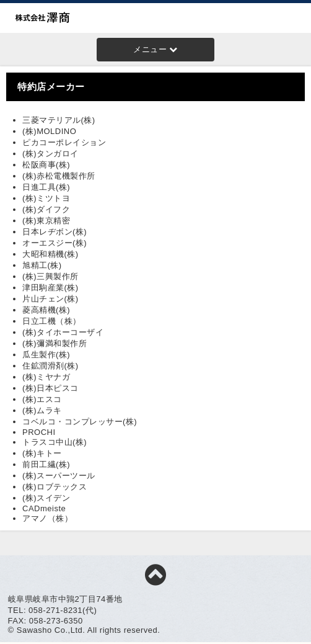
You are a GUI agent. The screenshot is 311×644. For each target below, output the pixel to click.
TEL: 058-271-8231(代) (53, 610)
